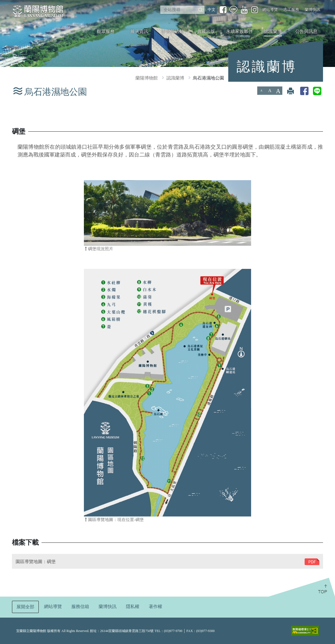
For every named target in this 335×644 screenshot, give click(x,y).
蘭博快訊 (312, 9)
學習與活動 (173, 31)
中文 (212, 10)
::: (2, 4)
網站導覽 (270, 9)
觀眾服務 (106, 31)
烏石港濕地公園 (208, 78)
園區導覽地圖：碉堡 (36, 562)
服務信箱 (80, 606)
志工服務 (291, 9)
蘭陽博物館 (147, 78)
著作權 (156, 606)
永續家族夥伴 (239, 31)
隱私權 (133, 606)
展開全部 (25, 607)
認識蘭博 (273, 31)
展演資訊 (139, 31)
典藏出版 (206, 31)
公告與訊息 (306, 31)
